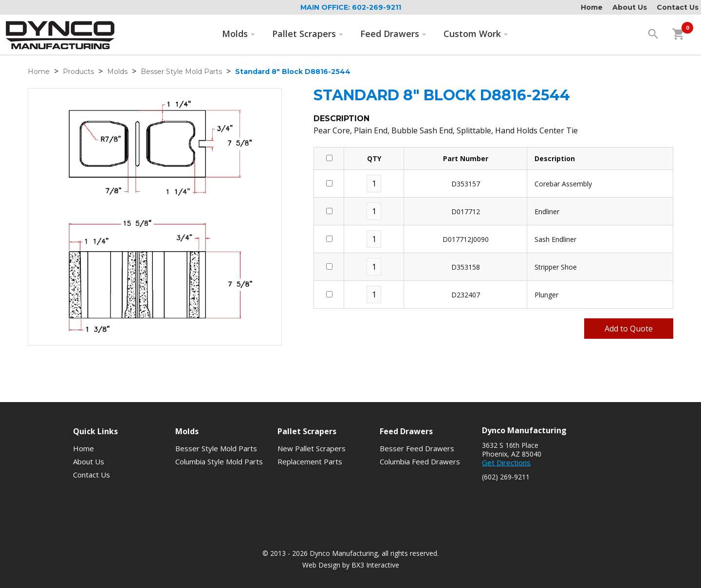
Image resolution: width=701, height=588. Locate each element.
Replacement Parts (310, 461)
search (653, 34)
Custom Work (476, 34)
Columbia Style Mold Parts (219, 461)
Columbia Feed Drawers (420, 461)
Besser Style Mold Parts (181, 72)
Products (78, 72)
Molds (239, 34)
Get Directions (506, 462)
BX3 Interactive (375, 565)
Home (592, 7)
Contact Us (678, 7)
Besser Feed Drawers (417, 448)
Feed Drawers (393, 34)
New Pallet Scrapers (312, 448)
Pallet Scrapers (308, 34)
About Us (630, 7)
